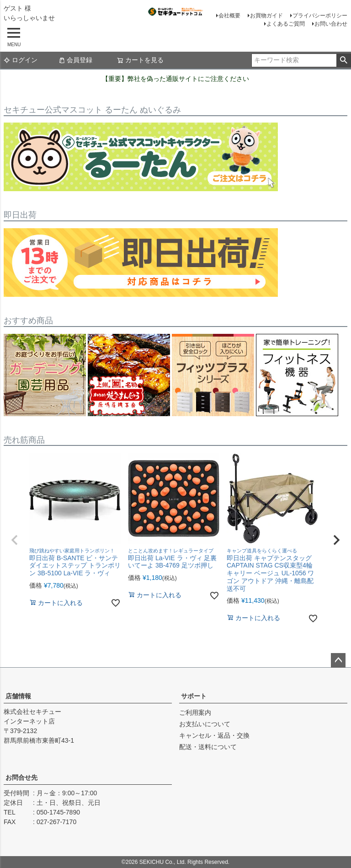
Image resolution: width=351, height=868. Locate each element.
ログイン (21, 60)
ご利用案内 (195, 713)
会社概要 (229, 16)
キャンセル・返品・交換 (214, 735)
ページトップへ (338, 660)
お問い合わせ (331, 24)
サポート (194, 696)
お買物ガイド (266, 16)
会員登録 (75, 60)
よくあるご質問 (286, 24)
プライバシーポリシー (320, 16)
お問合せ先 (21, 777)
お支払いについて (205, 724)
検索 (343, 60)
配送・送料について (208, 747)
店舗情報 (18, 696)
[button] (15, 540)
